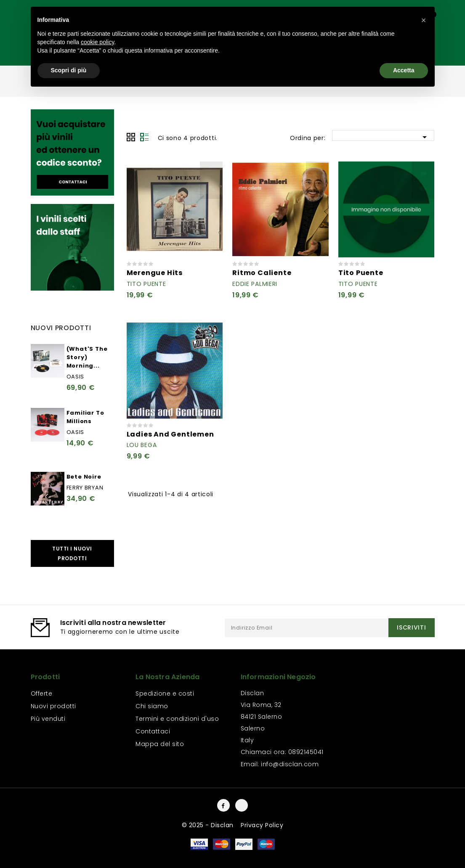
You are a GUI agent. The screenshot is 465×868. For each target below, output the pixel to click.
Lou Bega (142, 445)
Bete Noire (84, 477)
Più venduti (48, 719)
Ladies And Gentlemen (170, 434)
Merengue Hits (155, 273)
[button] (424, 20)
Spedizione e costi (165, 693)
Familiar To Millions (85, 417)
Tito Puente (146, 284)
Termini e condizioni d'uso (177, 719)
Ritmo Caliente (262, 273)
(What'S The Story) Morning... (87, 357)
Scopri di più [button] (69, 70)
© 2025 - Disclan (209, 825)
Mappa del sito (160, 744)
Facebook (223, 805)
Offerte (42, 693)
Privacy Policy (262, 825)
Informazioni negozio (278, 677)
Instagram (242, 805)
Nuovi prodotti (53, 706)
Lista (144, 137)
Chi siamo (152, 706)
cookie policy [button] (97, 42)
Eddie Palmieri (255, 284)
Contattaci (153, 731)
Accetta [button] (404, 70)
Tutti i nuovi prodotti (72, 553)
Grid (131, 137)
